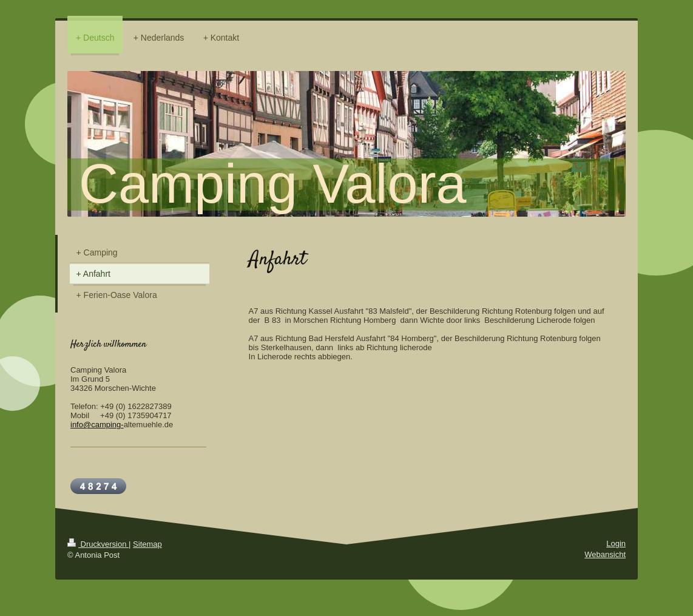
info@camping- (97, 425)
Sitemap (147, 544)
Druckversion (98, 544)
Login (616, 543)
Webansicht (605, 554)
